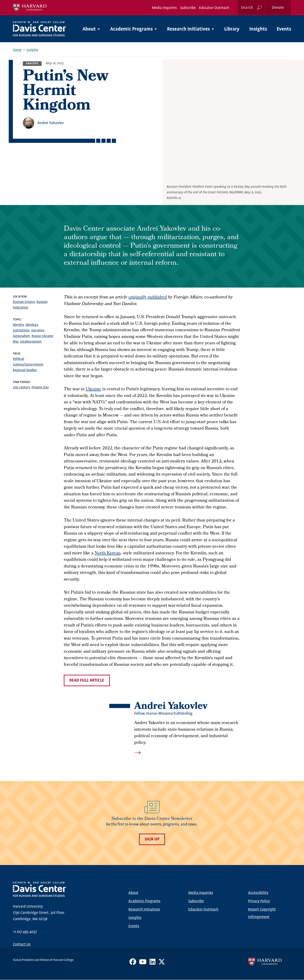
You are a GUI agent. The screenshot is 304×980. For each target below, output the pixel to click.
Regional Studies (25, 370)
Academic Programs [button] (131, 29)
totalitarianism (31, 342)
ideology (32, 325)
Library (232, 29)
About (133, 893)
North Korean (108, 553)
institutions (21, 331)
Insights (258, 29)
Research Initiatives (144, 910)
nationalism (21, 336)
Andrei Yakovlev (51, 123)
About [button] (89, 29)
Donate (278, 8)
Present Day (40, 387)
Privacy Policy (259, 901)
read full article (87, 680)
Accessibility (258, 893)
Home (17, 50)
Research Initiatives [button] (188, 29)
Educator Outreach (214, 8)
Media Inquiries (164, 8)
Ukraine (93, 389)
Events (284, 29)
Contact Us (22, 944)
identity (18, 325)
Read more (187, 753)
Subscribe (188, 8)
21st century (21, 387)
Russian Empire (24, 302)
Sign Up (152, 839)
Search (247, 8)
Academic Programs (144, 901)
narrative (38, 331)
